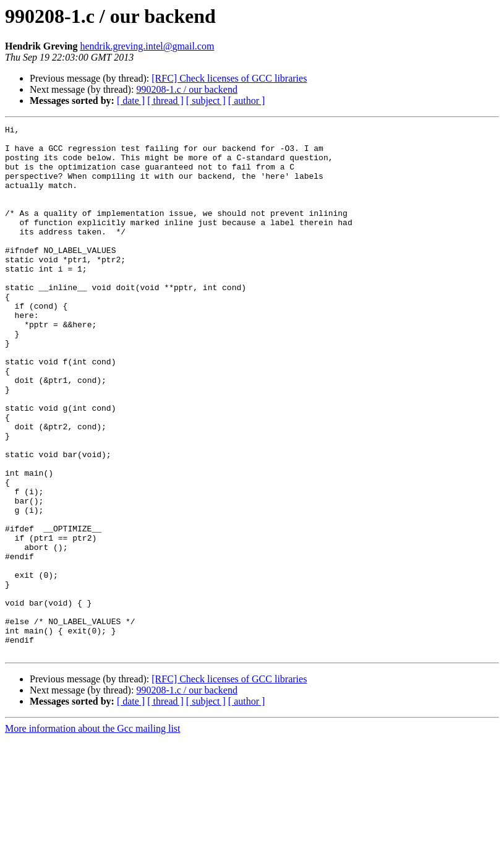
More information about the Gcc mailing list (93, 834)
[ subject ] (206, 101)
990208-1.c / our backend (187, 89)
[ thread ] (165, 101)
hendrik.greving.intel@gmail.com (147, 46)
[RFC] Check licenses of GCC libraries (229, 78)
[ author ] (247, 101)
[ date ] (131, 101)
